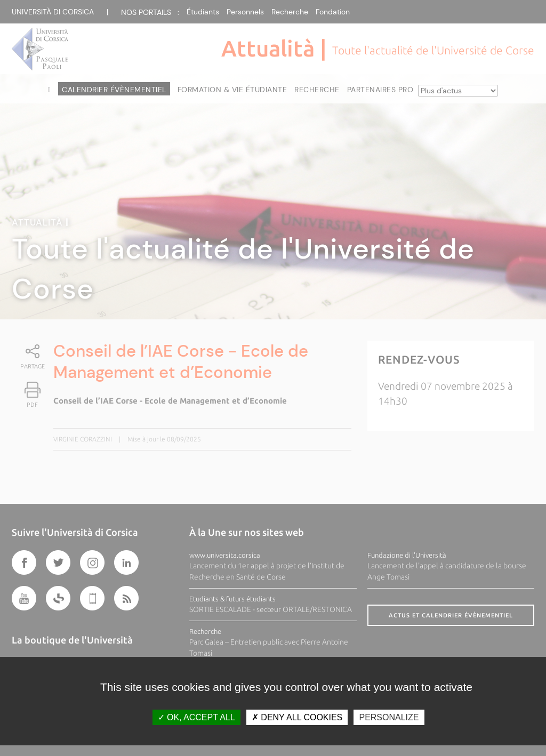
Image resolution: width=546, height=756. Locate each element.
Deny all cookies (297, 717)
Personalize (389, 717)
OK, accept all (196, 717)
